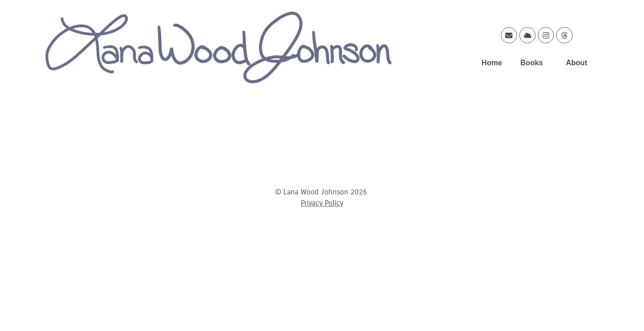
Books (534, 63)
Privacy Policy (322, 203)
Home (492, 63)
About (579, 63)
